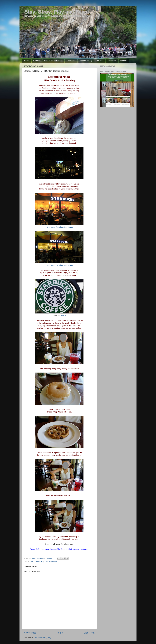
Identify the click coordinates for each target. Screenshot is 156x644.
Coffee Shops (35, 562)
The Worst (112, 61)
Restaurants (53, 562)
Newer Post (30, 633)
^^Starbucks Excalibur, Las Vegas (59, 227)
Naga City (44, 562)
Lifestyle (124, 61)
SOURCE (63, 315)
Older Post (89, 633)
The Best (100, 61)
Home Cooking (86, 61)
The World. (71, 61)
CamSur (37, 61)
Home (27, 61)
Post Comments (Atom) (42, 638)
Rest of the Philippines (53, 61)
